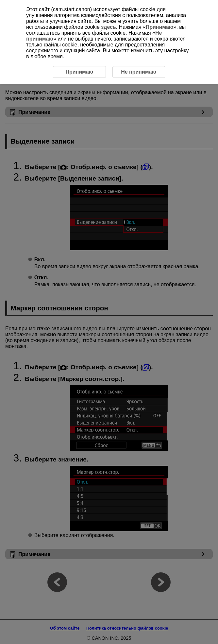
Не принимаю (139, 72)
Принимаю (160, 27)
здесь (109, 27)
